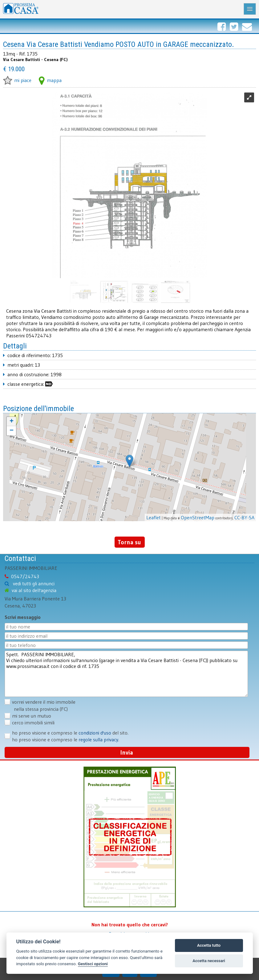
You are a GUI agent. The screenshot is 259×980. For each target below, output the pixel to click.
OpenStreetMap (198, 517)
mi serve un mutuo (32, 716)
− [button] (12, 431)
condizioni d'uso (95, 733)
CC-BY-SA (244, 517)
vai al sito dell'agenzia (34, 590)
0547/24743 (25, 576)
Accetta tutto (209, 945)
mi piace (17, 80)
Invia (127, 752)
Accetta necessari (209, 961)
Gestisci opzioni (93, 964)
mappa (50, 80)
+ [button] (12, 422)
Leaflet (154, 517)
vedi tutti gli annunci (34, 583)
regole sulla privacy (98, 739)
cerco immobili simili (33, 723)
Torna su (129, 542)
